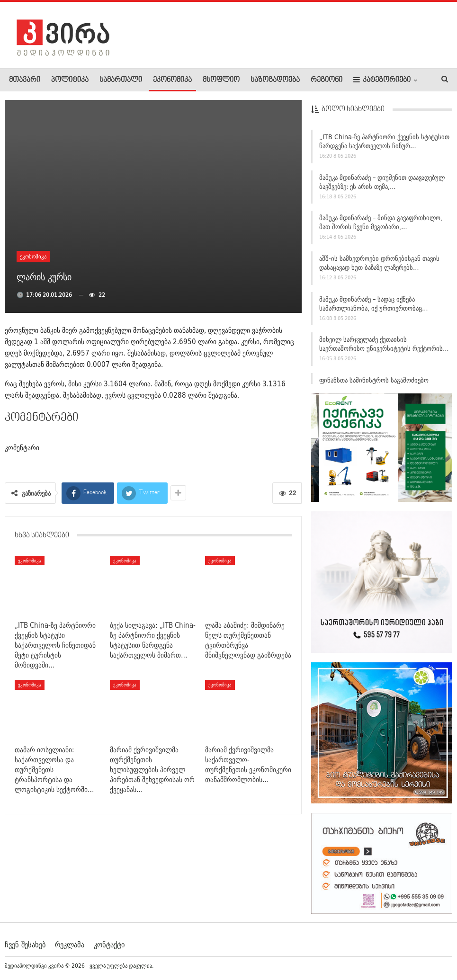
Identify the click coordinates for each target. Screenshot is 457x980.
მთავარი (25, 80)
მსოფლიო (221, 80)
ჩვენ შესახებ (25, 944)
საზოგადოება (275, 80)
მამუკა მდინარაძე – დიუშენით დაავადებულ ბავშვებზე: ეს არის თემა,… (382, 186)
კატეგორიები (382, 80)
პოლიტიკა (70, 80)
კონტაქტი (109, 944)
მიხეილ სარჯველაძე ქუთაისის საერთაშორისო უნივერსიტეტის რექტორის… (384, 348)
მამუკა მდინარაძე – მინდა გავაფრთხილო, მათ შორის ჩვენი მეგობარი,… (381, 226)
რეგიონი (327, 80)
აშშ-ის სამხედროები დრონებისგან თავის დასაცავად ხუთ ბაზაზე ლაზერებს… (379, 267)
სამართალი (121, 80)
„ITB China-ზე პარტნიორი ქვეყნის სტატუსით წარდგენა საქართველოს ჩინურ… (384, 145)
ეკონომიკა (172, 80)
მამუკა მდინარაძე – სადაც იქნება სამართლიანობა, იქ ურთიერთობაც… (374, 307)
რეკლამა (70, 944)
